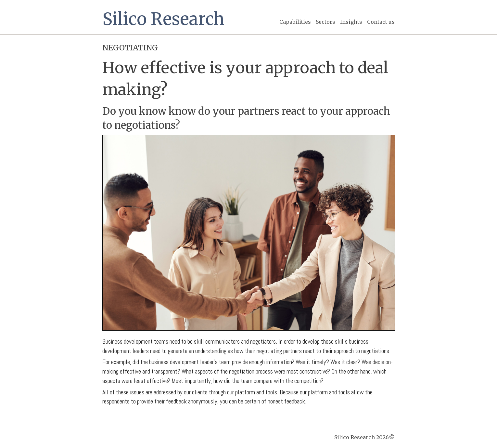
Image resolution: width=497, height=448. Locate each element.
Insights (351, 22)
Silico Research (163, 19)
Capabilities (295, 22)
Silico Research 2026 (364, 437)
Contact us (381, 22)
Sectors (325, 22)
